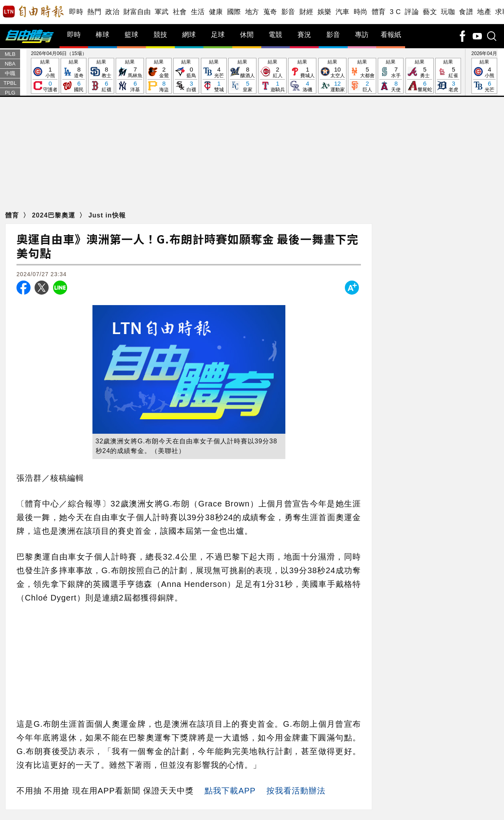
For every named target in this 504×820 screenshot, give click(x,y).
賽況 (304, 35)
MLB (10, 54)
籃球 (131, 35)
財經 (306, 12)
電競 (275, 35)
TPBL (10, 83)
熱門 (94, 12)
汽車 (343, 12)
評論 (412, 12)
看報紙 (391, 35)
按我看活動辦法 (296, 791)
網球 (189, 35)
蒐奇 (270, 12)
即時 (76, 12)
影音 (288, 12)
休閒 (247, 35)
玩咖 (448, 12)
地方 (252, 12)
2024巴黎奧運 (54, 215)
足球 (218, 35)
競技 (160, 35)
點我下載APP (230, 791)
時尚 (361, 12)
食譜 (466, 12)
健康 (216, 12)
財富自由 (137, 12)
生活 (198, 12)
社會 (180, 12)
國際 (234, 12)
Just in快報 (107, 215)
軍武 (162, 12)
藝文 (430, 12)
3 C (395, 12)
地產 (484, 12)
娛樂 (325, 12)
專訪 (362, 35)
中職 (10, 73)
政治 (112, 12)
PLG (10, 93)
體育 (379, 12)
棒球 (102, 35)
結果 (45, 76)
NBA (10, 64)
